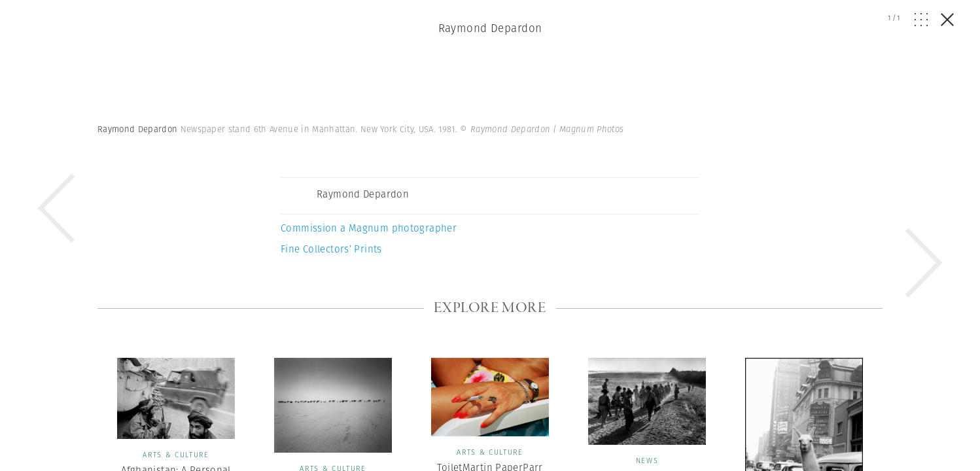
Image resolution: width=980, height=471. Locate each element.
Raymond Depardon (490, 28)
